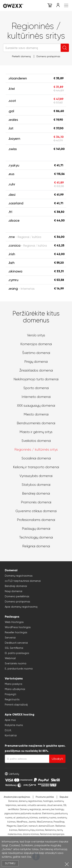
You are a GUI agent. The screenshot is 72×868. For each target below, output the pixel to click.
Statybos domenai (36, 485)
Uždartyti (67, 864)
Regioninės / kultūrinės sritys (36, 450)
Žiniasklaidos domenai (36, 370)
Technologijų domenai (36, 537)
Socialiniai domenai (36, 458)
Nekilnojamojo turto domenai (36, 379)
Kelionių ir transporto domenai (36, 467)
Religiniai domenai (36, 546)
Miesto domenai (36, 414)
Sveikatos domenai (36, 441)
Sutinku (10, 863)
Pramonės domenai (36, 502)
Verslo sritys (36, 335)
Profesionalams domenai (36, 520)
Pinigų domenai (36, 362)
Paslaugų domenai (36, 529)
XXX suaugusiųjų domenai (36, 406)
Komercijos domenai (36, 344)
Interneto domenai (36, 397)
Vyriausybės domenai (36, 476)
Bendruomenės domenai (36, 423)
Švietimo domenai (36, 353)
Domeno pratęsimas (48, 56)
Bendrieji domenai (36, 493)
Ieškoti (65, 48)
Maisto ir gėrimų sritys (36, 432)
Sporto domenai (36, 388)
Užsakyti (57, 759)
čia (29, 857)
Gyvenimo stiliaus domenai (36, 511)
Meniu (66, 5)
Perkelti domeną (21, 56)
